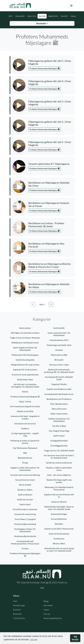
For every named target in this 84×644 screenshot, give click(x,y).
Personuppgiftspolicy (53, 618)
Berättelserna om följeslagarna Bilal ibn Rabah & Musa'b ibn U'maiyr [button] (50, 265)
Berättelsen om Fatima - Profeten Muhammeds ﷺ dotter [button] (46, 225)
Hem (15, 601)
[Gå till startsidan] (20, 6)
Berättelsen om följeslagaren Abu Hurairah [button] (46, 245)
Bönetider (18, 614)
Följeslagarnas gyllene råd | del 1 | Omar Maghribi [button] (50, 143)
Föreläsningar (19, 605)
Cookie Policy (19, 618)
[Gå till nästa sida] (51, 304)
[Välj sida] (42, 304)
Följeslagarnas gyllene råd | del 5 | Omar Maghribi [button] (50, 62)
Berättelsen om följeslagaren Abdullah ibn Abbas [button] (49, 286)
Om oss (47, 614)
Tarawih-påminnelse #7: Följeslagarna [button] (49, 164)
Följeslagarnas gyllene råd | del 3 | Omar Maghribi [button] (50, 103)
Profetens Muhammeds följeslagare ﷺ (45, 68)
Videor (46, 610)
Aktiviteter (48, 605)
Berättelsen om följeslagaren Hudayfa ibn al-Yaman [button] (49, 204)
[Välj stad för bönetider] (42, 23)
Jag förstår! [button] (75, 638)
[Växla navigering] (71, 6)
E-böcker (17, 610)
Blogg (46, 601)
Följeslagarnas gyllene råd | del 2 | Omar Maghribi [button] (50, 123)
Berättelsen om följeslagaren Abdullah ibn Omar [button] (49, 184)
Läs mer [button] (34, 640)
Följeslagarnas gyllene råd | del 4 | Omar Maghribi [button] (50, 83)
